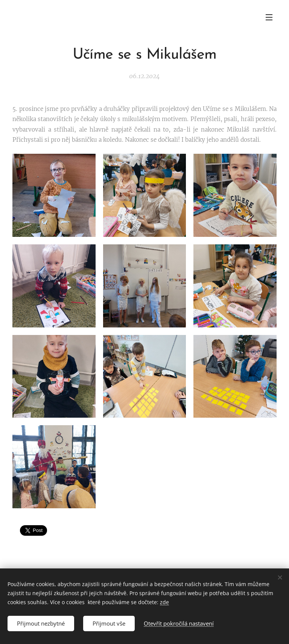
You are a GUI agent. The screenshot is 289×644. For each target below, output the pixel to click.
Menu (269, 17)
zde (164, 602)
